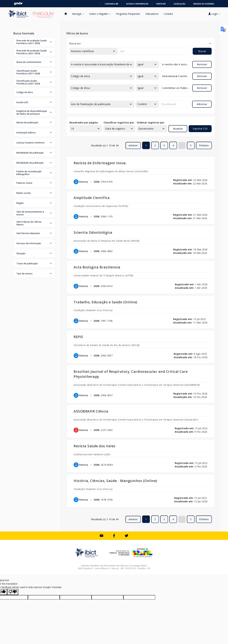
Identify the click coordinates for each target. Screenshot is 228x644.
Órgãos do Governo (204, 4)
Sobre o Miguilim (100, 14)
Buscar (202, 51)
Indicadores (152, 14)
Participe (161, 4)
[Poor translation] (13, 592)
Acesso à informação (137, 4)
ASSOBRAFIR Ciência (91, 411)
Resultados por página (84, 122)
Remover (202, 64)
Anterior (133, 145)
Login (214, 14)
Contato (168, 14)
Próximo (204, 145)
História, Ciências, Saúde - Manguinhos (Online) (115, 481)
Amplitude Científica (92, 198)
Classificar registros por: (119, 122)
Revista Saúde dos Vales (95, 446)
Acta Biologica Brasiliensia (97, 267)
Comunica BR (111, 4)
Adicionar (202, 104)
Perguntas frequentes (128, 14)
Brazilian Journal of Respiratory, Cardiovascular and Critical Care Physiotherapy (131, 374)
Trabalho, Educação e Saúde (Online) (105, 302)
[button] (34, 42)
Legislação (180, 4)
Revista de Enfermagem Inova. (100, 163)
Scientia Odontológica (93, 232)
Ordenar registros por (151, 122)
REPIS (78, 337)
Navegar (78, 14)
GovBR (18, 4)
